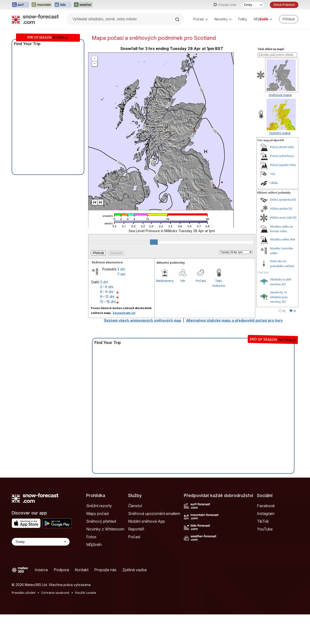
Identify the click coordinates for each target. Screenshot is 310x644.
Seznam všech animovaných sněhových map (143, 320)
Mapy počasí (97, 514)
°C (284, 311)
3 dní (121, 269)
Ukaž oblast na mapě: (271, 49)
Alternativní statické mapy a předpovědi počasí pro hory (234, 320)
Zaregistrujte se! (124, 313)
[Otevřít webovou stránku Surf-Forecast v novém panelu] (20, 5)
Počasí (201, 19)
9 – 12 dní (107, 297)
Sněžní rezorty (99, 506)
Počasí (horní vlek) (282, 147)
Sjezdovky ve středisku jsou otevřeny (279, 297)
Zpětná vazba (134, 570)
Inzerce (41, 570)
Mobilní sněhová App (147, 521)
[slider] (154, 242)
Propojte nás (105, 570)
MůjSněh (94, 545)
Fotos (91, 537)
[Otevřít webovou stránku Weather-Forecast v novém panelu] (83, 5)
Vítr (183, 281)
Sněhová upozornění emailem (154, 514)
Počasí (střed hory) (282, 156)
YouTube (265, 529)
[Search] (178, 19)
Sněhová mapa (280, 95)
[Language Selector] (41, 542)
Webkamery (165, 281)
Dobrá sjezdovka (281, 200)
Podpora (61, 570)
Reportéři (136, 529)
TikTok (263, 521)
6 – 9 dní (107, 292)
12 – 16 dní (108, 302)
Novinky (223, 19)
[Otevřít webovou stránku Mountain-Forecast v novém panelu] (42, 5)
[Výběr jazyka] (253, 5)
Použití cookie (86, 593)
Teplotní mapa (280, 133)
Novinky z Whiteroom (105, 529)
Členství (135, 506)
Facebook (266, 506)
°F (295, 311)
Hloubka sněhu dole (283, 239)
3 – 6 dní (107, 287)
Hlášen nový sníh (281, 217)
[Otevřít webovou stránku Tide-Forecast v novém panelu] (63, 5)
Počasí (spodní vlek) (283, 165)
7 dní (121, 274)
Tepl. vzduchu (219, 283)
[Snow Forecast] (35, 19)
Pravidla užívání (23, 593)
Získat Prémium (284, 5)
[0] (294, 200)
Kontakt (82, 570)
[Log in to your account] (289, 19)
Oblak (274, 183)
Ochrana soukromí (55, 593)
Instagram (266, 514)
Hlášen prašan (279, 208)
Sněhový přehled (101, 521)
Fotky (243, 19)
